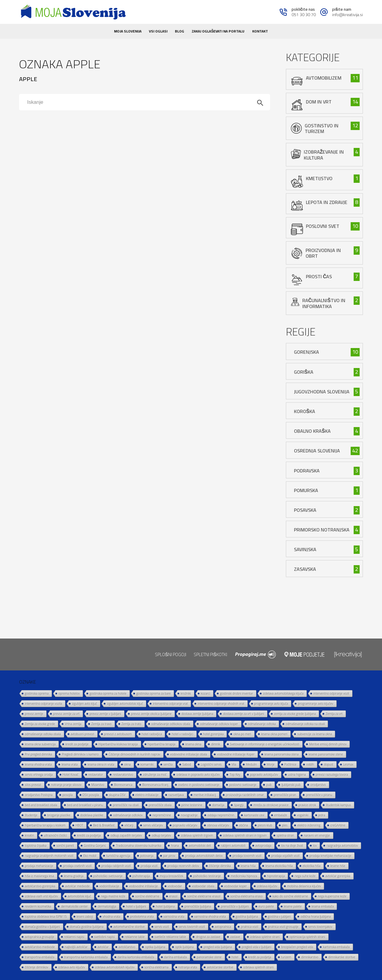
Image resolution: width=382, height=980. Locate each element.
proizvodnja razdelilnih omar (245, 795)
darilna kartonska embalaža (136, 957)
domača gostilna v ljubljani (42, 927)
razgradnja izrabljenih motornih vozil (49, 856)
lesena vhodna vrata (38, 764)
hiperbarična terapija (162, 744)
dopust (329, 764)
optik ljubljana (184, 947)
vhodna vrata (111, 916)
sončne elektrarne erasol (204, 896)
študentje (31, 815)
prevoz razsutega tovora (332, 775)
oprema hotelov (69, 693)
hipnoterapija (276, 876)
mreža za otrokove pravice (271, 805)
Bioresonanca (123, 785)
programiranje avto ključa (271, 704)
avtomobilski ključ (80, 896)
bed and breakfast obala (41, 805)
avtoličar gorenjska (338, 876)
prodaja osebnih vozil (77, 866)
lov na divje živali (292, 845)
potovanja (147, 856)
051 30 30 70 (304, 15)
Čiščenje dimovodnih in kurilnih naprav (134, 754)
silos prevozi (33, 785)
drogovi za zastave (208, 937)
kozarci (206, 693)
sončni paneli (65, 845)
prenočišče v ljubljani (235, 906)
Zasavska (305, 569)
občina (244, 825)
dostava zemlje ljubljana (197, 714)
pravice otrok (307, 805)
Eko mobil (90, 856)
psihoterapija (141, 876)
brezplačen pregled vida (297, 947)
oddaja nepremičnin (221, 815)
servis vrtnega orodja (39, 775)
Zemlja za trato (131, 724)
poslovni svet (323, 226)
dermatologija (107, 906)
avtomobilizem (324, 78)
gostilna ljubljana (247, 916)
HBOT (79, 825)
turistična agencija (118, 856)
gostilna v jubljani (279, 916)
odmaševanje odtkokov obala (171, 724)
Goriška (304, 372)
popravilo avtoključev (264, 775)
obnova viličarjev (218, 825)
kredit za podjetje (77, 744)
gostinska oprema (37, 693)
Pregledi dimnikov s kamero (80, 754)
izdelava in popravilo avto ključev (198, 775)
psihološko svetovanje (108, 876)
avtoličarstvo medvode (40, 947)
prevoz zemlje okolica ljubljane (151, 714)
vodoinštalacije (109, 886)
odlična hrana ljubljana (316, 916)
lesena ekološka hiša (279, 866)
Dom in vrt (319, 102)
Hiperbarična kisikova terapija (118, 744)
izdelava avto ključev (72, 967)
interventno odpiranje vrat (170, 704)
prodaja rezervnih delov (183, 866)
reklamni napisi (74, 937)
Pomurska (306, 490)
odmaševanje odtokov (128, 815)
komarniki (147, 764)
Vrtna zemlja (73, 724)
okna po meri (242, 734)
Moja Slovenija (128, 31)
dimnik (215, 744)
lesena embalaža (323, 906)
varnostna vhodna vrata (210, 916)
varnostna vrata (174, 916)
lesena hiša (248, 866)
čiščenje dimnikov (37, 967)
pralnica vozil (249, 927)
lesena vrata (70, 764)
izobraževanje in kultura (324, 155)
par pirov (169, 856)
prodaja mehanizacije (39, 866)
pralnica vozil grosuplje (283, 927)
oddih (310, 764)
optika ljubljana (155, 947)
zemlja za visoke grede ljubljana (295, 714)
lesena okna (193, 744)
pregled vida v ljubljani (257, 947)
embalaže (281, 815)
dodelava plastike (92, 815)
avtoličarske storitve (220, 967)
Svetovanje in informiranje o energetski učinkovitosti (265, 744)
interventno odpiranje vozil (331, 693)
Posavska (305, 510)
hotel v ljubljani (136, 906)
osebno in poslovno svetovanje (199, 785)
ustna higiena (297, 775)
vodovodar (175, 886)
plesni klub (265, 825)
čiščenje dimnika (220, 866)
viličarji (129, 825)
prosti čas (319, 276)
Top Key (235, 775)
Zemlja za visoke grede (40, 724)
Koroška (305, 411)
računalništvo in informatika (324, 303)
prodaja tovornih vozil (247, 856)
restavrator (96, 775)
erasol (173, 896)
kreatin (29, 835)
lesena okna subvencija (40, 744)
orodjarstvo (318, 785)
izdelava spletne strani (265, 937)
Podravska (307, 471)
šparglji (239, 805)
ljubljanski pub (291, 785)
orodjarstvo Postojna (39, 795)
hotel (235, 957)
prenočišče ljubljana (198, 906)
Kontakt (260, 31)
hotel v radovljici (182, 734)
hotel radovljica (152, 734)
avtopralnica (223, 927)
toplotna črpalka (36, 845)
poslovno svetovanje (243, 785)
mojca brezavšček (171, 876)
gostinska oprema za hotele (108, 693)
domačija (218, 805)
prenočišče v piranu (319, 795)
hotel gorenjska (214, 734)
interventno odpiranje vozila (43, 704)
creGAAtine (338, 825)
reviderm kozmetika (38, 906)
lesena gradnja (74, 876)
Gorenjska (306, 352)
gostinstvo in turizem (322, 128)
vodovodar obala (203, 886)
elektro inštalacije (147, 795)
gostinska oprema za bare (154, 693)
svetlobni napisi (105, 937)
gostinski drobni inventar (237, 693)
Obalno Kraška (312, 431)
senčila (168, 764)
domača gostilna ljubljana (87, 927)
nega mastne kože (113, 896)
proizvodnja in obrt (323, 253)
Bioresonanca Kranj (155, 785)
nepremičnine (162, 815)
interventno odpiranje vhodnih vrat (221, 704)
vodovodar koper (236, 886)
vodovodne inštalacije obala (189, 754)
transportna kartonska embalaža (86, 957)
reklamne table (135, 937)
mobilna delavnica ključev (304, 886)
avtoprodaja (264, 845)
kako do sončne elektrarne (290, 896)
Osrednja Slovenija (317, 451)
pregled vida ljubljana (218, 947)
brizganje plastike (59, 815)
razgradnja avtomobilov (342, 845)
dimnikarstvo (310, 957)
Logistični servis (211, 764)
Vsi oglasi (158, 31)
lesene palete (293, 906)
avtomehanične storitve (129, 927)
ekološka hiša (312, 866)
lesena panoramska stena (282, 754)
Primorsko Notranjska (322, 530)
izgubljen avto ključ (84, 704)
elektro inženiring (309, 825)
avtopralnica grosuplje (40, 937)
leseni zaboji (85, 916)
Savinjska (305, 549)
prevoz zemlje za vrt (66, 714)
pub (269, 785)
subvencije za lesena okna (315, 734)
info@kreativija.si (348, 15)
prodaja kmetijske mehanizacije (330, 856)
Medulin (251, 764)
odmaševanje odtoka (262, 724)
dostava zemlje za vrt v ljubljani (244, 714)
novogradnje (189, 815)
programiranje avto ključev (315, 704)
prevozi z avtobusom (118, 734)
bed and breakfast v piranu (85, 805)
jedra (322, 815)
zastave (235, 937)
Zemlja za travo (101, 724)
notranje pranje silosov (66, 785)
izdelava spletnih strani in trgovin (245, 835)
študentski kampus (338, 805)
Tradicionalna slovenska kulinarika (138, 845)
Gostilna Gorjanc (95, 845)
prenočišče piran (285, 795)
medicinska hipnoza (244, 876)
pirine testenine (192, 805)
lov (315, 845)
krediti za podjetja (89, 835)
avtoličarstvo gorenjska (40, 886)
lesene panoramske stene (326, 754)
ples (285, 825)
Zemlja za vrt (334, 714)
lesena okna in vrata (101, 764)
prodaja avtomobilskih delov (204, 856)
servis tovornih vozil (192, 927)
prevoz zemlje (34, 714)
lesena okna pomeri (274, 734)
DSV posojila (91, 795)
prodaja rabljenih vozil (116, 866)
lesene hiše (338, 866)
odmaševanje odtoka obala (43, 734)
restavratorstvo (123, 775)
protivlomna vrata (142, 916)
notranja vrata (188, 967)
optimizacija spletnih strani (307, 937)
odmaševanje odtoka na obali (305, 724)
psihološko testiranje (207, 876)
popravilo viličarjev (185, 825)
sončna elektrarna (157, 967)
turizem (286, 957)
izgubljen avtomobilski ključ (125, 704)
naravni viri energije (317, 835)
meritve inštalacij (205, 795)
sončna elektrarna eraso (247, 896)
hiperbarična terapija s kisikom (45, 825)
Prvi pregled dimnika (38, 754)
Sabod (187, 764)
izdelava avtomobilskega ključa (283, 693)
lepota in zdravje (327, 202)
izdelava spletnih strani (258, 967)
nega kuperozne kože (332, 896)
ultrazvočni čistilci (56, 835)
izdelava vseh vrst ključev (41, 896)
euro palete (266, 906)
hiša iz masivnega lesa (39, 876)
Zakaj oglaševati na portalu (218, 31)
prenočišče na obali (126, 805)
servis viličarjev (153, 825)
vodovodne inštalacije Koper (236, 754)
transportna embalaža (40, 957)
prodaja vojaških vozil (285, 856)
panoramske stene (209, 957)
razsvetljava (176, 795)
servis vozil (162, 927)
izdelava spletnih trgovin (197, 835)
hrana (175, 845)
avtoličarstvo (127, 947)
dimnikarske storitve (342, 957)
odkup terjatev (161, 835)
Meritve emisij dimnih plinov (328, 744)
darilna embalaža (176, 957)
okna (127, 764)
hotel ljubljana (165, 906)
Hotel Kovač (71, 775)
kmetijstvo (319, 178)
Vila (234, 764)
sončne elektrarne (147, 896)
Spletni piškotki (210, 654)
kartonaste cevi (254, 815)
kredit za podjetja (260, 957)
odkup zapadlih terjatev (126, 835)
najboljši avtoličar (76, 947)
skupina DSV (117, 795)
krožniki (186, 693)
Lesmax (348, 764)
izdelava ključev (267, 886)
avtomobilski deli (200, 845)
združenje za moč (155, 775)
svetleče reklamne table (170, 937)
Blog (180, 31)
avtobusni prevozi (83, 734)
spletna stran (285, 835)
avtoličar (103, 947)
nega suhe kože (305, 876)
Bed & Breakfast (104, 825)
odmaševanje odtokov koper (219, 724)
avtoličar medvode (77, 886)
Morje (271, 764)
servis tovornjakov (320, 927)
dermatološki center (74, 906)
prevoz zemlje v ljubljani (105, 714)
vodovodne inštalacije (143, 886)
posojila (67, 795)
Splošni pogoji (171, 654)
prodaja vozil (149, 866)
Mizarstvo (98, 785)
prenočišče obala (160, 805)
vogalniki (303, 815)
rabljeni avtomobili (233, 845)
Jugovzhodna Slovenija (322, 392)
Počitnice (290, 764)
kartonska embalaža (336, 947)
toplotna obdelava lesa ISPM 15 (46, 916)
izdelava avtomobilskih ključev (115, 967)
